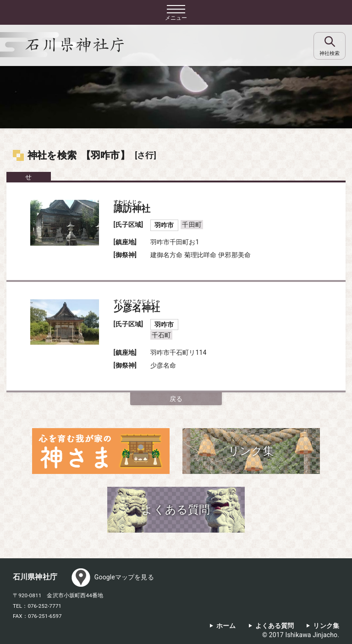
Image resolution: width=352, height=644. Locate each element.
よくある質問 (275, 626)
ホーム (226, 626)
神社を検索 (52, 155)
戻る (176, 399)
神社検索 (330, 53)
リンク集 (326, 626)
